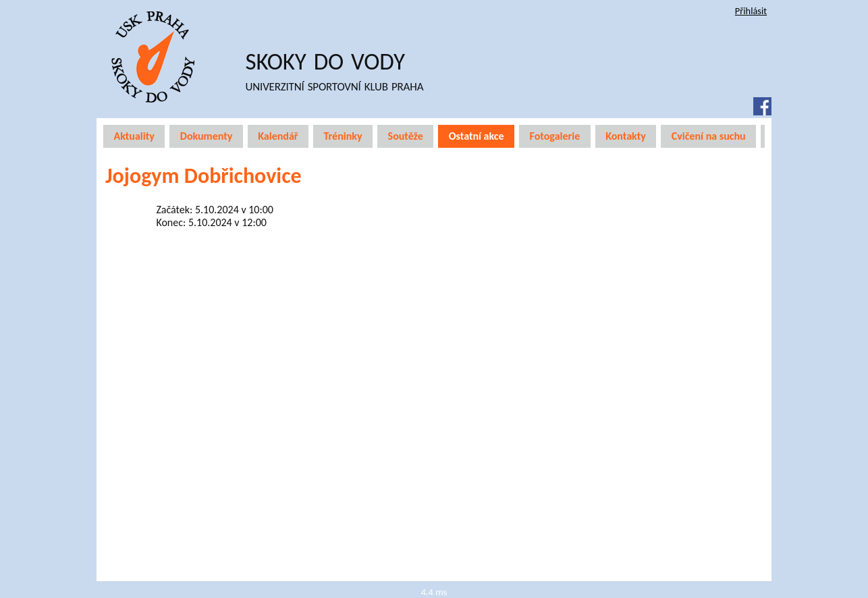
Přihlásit (751, 11)
